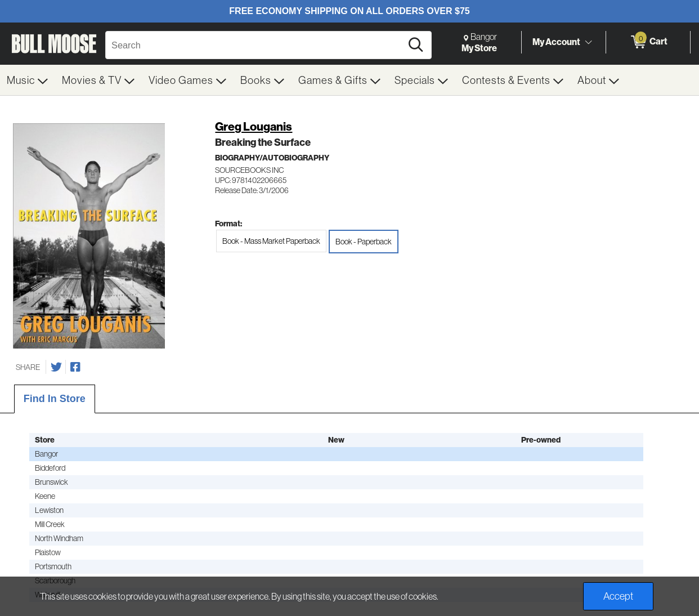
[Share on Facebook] (75, 367)
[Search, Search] (255, 45)
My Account (556, 42)
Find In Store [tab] (55, 399)
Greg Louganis (254, 126)
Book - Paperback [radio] (364, 242)
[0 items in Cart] (648, 42)
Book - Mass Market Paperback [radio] (271, 241)
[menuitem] (28, 80)
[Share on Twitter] (56, 367)
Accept (618, 596)
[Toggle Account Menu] (588, 42)
